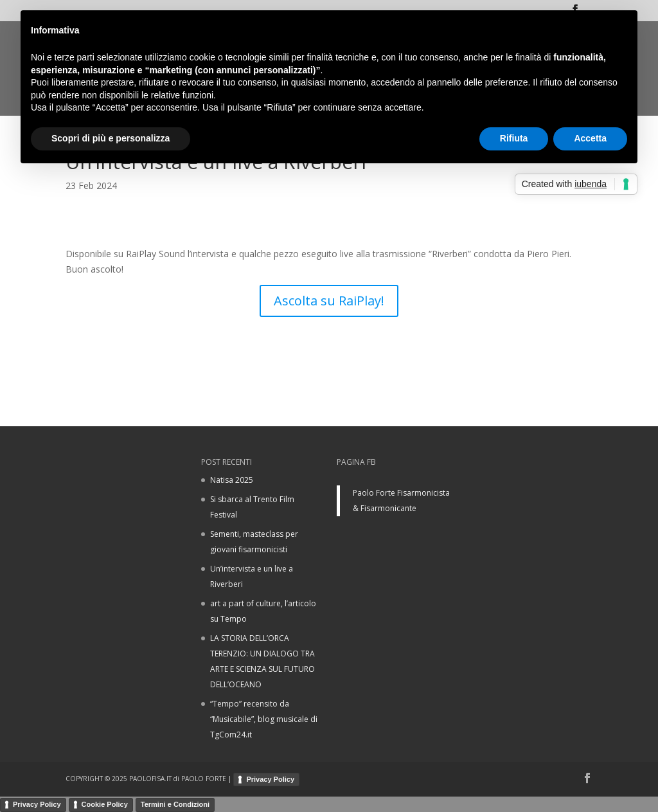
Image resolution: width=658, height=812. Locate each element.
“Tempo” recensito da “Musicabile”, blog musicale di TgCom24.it (264, 719)
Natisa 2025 (232, 480)
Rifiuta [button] (514, 138)
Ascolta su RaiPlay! (329, 301)
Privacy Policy (270, 779)
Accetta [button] (590, 138)
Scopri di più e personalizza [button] (111, 138)
